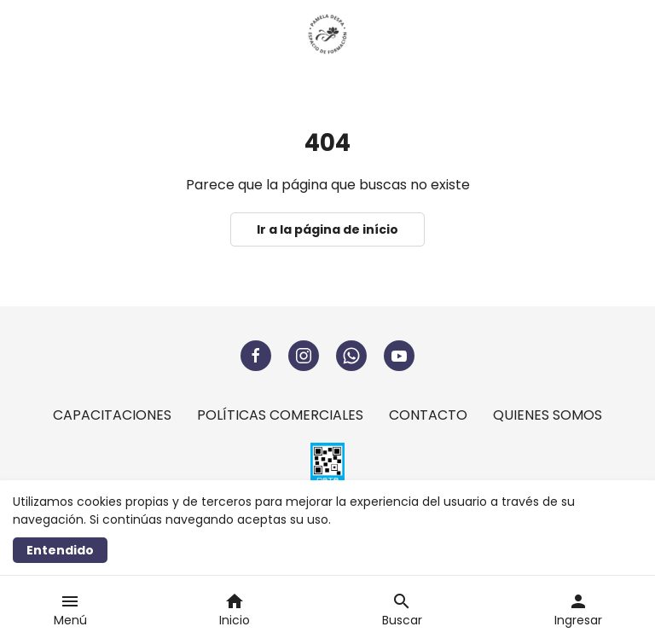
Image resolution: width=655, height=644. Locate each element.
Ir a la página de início (327, 229)
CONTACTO (428, 415)
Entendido (60, 550)
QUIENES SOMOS (548, 415)
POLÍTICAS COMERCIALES (280, 415)
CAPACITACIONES (112, 415)
